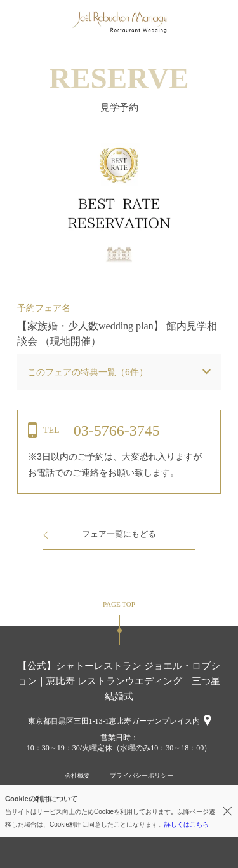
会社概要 (77, 775)
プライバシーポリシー (142, 775)
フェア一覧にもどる (119, 534)
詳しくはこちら (187, 824)
